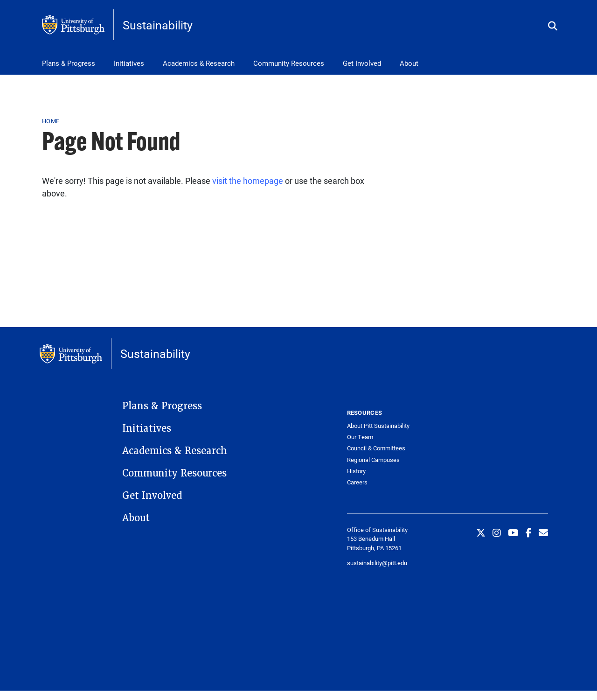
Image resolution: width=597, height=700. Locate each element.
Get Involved (362, 63)
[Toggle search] (553, 26)
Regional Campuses (373, 460)
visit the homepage (248, 181)
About (409, 63)
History (356, 471)
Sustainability (158, 25)
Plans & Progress (69, 63)
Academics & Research (199, 63)
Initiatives (129, 63)
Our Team (360, 437)
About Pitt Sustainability (378, 426)
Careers (357, 482)
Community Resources (289, 63)
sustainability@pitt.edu (377, 563)
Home (51, 121)
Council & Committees (376, 448)
